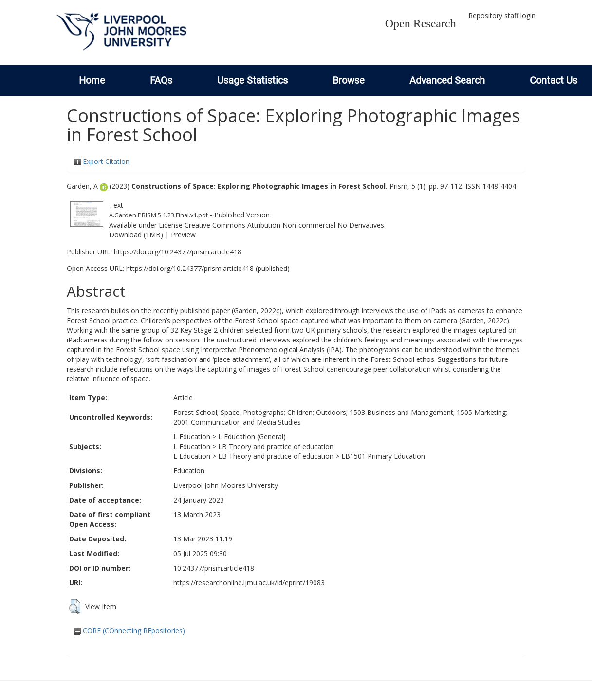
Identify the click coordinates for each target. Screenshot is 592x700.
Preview (183, 235)
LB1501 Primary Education (383, 456)
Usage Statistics (252, 80)
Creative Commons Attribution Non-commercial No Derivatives (284, 225)
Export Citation (102, 161)
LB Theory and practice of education (276, 446)
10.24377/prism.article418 (214, 568)
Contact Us (554, 80)
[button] (75, 607)
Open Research (421, 23)
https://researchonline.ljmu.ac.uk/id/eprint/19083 (249, 583)
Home (92, 80)
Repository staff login (502, 15)
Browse (349, 80)
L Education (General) (252, 437)
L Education (192, 437)
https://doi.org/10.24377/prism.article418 (178, 252)
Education (189, 471)
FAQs (161, 80)
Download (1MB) (136, 235)
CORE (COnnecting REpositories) (129, 631)
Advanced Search (447, 80)
